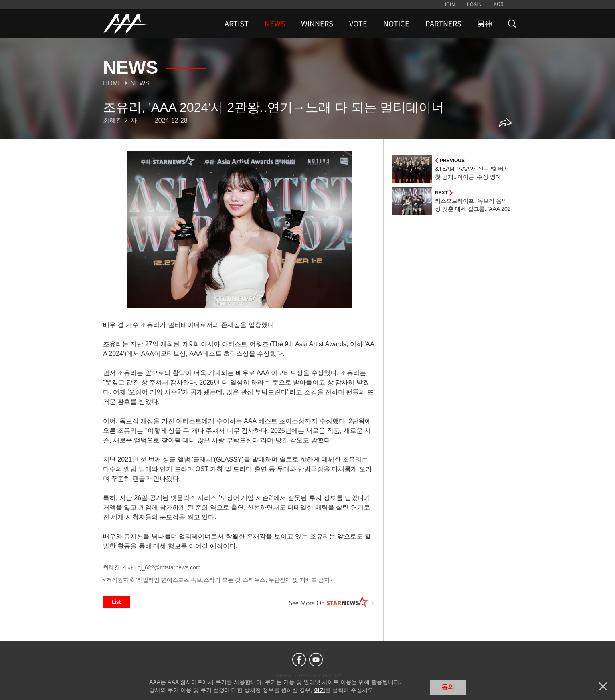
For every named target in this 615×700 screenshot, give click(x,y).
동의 (448, 687)
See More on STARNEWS (332, 602)
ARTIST (237, 24)
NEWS (275, 24)
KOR (499, 4)
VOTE (358, 24)
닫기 (603, 686)
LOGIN (474, 4)
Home (113, 83)
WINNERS (317, 24)
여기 (320, 690)
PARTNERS (443, 24)
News (140, 83)
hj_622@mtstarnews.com (169, 567)
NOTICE (396, 24)
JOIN (449, 4)
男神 (485, 24)
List (117, 602)
